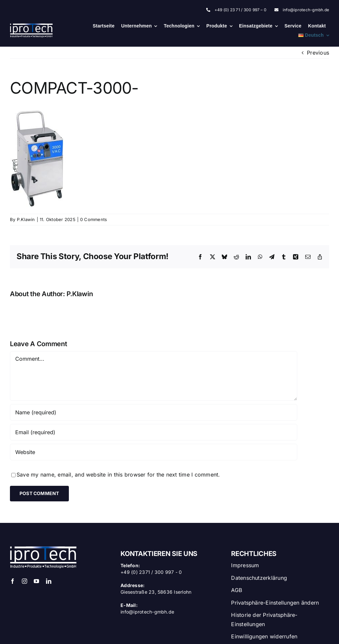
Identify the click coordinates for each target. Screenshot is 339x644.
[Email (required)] (154, 432)
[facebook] (13, 581)
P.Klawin (26, 219)
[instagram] (24, 581)
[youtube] (36, 581)
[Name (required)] (154, 412)
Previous (318, 53)
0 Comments (94, 219)
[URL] (154, 452)
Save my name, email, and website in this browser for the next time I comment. (118, 475)
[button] (280, 601)
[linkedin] (49, 581)
